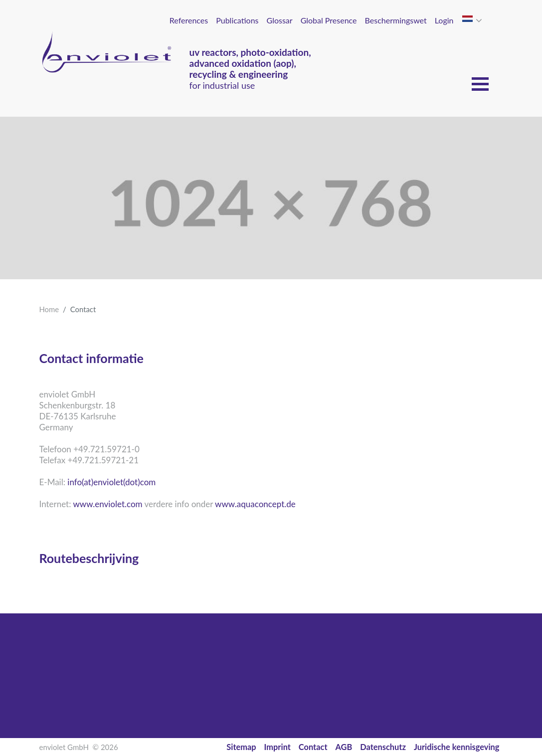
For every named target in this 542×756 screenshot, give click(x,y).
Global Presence (329, 20)
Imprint (277, 747)
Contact (313, 747)
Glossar (280, 20)
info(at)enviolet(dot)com (111, 482)
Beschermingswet (396, 20)
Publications (237, 20)
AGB (344, 747)
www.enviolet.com (107, 504)
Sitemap (241, 747)
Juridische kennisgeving (457, 747)
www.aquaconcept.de (255, 504)
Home (49, 309)
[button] (480, 20)
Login (444, 20)
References (189, 20)
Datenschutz (383, 747)
